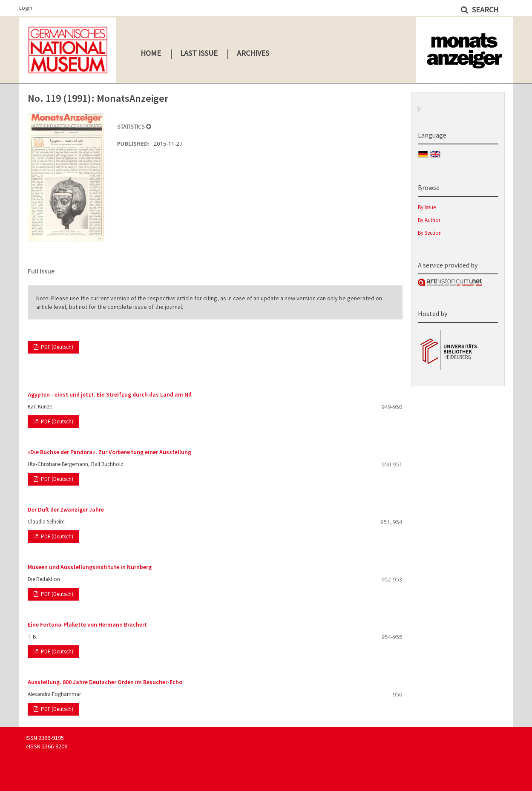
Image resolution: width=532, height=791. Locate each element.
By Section (430, 233)
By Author (429, 220)
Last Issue (199, 53)
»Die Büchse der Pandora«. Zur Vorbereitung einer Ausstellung (109, 452)
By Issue (427, 207)
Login (26, 8)
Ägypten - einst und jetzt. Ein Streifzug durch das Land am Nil (110, 394)
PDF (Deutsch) (56, 347)
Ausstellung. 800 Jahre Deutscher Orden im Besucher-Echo (105, 682)
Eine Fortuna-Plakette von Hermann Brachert (87, 624)
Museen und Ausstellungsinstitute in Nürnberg (90, 567)
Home (151, 53)
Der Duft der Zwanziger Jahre (66, 509)
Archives (253, 53)
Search (484, 10)
